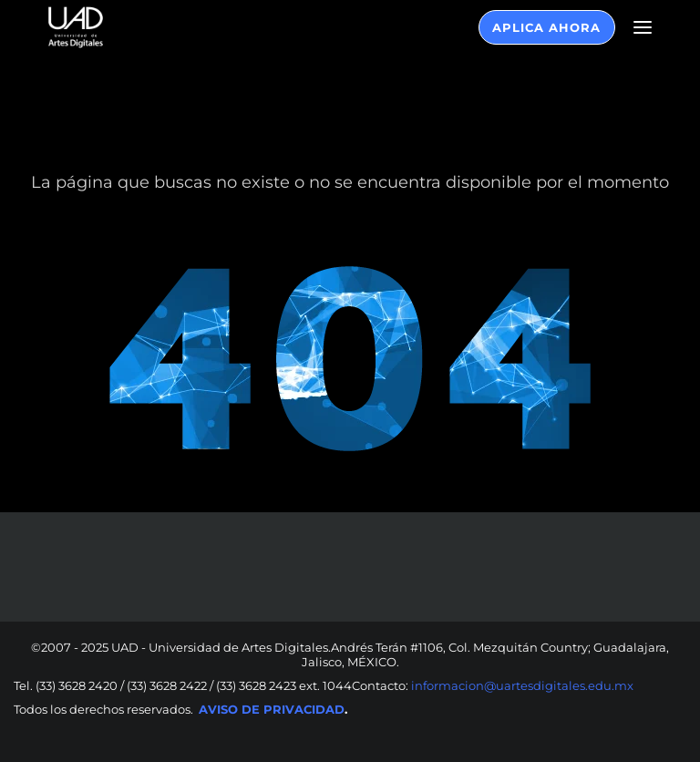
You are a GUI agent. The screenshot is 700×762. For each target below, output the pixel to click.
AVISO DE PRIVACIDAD (272, 709)
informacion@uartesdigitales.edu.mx (521, 685)
